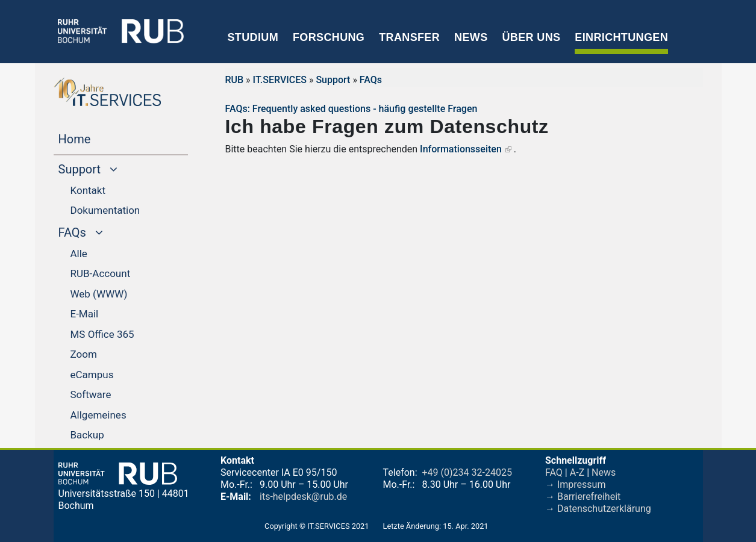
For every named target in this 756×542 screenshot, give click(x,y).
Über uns (531, 37)
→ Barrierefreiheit (583, 497)
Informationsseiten (461, 149)
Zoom (84, 354)
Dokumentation (105, 210)
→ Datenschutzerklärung (598, 509)
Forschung (329, 37)
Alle (79, 254)
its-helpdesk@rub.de (303, 497)
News (471, 37)
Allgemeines (98, 415)
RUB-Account (101, 273)
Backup (87, 435)
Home (98, 138)
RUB (235, 80)
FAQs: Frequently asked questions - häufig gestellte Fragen (351, 109)
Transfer (409, 37)
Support (333, 80)
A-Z (577, 472)
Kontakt (88, 190)
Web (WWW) (99, 294)
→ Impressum (575, 484)
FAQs (371, 80)
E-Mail (85, 314)
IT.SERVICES (280, 80)
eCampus (92, 375)
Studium (253, 37)
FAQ (554, 472)
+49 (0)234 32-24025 (467, 472)
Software (91, 394)
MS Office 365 (102, 334)
